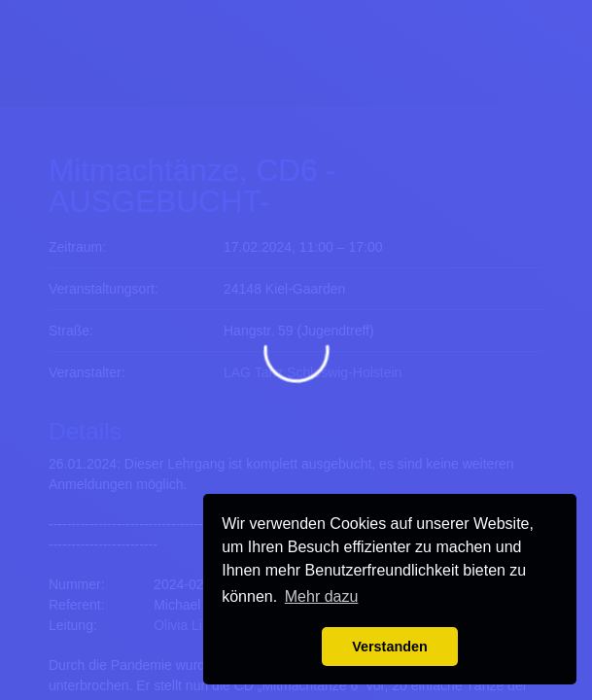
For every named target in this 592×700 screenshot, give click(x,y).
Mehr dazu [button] (322, 596)
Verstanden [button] (390, 647)
